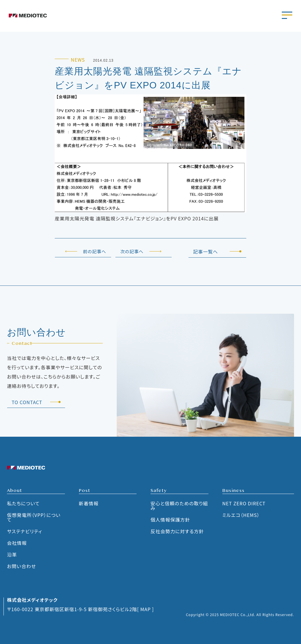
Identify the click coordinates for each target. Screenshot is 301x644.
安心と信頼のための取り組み (179, 506)
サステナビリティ (25, 531)
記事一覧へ (205, 251)
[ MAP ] (146, 609)
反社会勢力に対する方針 (177, 531)
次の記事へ (132, 251)
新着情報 (89, 503)
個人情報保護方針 (170, 520)
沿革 (12, 554)
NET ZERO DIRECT (244, 503)
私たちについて (23, 503)
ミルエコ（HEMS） (241, 515)
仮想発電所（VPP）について (34, 517)
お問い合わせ (22, 566)
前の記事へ (95, 251)
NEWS (78, 60)
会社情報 (17, 543)
